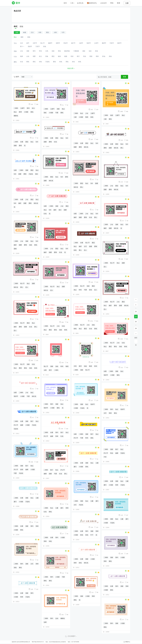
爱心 (22, 287)
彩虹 (45, 113)
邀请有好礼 (92, 3)
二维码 (16, 108)
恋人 (27, 287)
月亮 (75, 366)
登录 (119, 3)
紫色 (62, 113)
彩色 (91, 290)
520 (37, 142)
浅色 (31, 245)
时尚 (62, 366)
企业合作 (104, 3)
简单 (37, 526)
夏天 (15, 502)
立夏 (37, 498)
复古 (60, 210)
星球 (20, 112)
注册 (127, 3)
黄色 (32, 112)
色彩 (88, 286)
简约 (28, 108)
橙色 (22, 530)
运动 (57, 618)
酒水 (37, 174)
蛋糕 (15, 249)
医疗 (32, 421)
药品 (112, 453)
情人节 (22, 283)
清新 (27, 170)
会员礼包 (80, 3)
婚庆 (20, 203)
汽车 (105, 457)
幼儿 (33, 108)
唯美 (67, 366)
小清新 (26, 112)
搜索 (125, 77)
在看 (22, 142)
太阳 (45, 370)
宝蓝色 (16, 429)
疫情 (22, 470)
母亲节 (16, 396)
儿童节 (22, 108)
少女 (27, 199)
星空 (50, 370)
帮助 (112, 3)
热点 (15, 112)
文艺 (32, 564)
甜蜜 (15, 146)
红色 (31, 327)
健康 (22, 425)
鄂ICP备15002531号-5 (38, 642)
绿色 (50, 541)
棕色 (75, 250)
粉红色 (36, 203)
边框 (45, 622)
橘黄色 (16, 116)
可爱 (28, 396)
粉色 (36, 368)
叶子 (92, 535)
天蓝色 (31, 174)
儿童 (75, 117)
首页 (65, 3)
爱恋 (27, 142)
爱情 (20, 146)
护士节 (16, 425)
